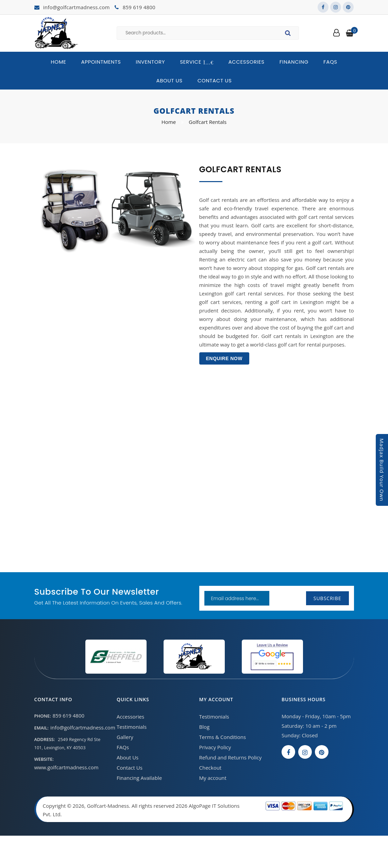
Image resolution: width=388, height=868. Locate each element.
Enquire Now (224, 358)
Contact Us (215, 81)
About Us (170, 81)
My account (213, 778)
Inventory (150, 62)
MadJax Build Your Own (382, 470)
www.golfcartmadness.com (66, 767)
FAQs (330, 62)
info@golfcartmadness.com (77, 7)
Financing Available (139, 778)
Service (197, 62)
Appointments (101, 62)
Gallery (125, 737)
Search (289, 34)
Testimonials (132, 727)
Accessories (246, 62)
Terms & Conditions (223, 737)
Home (58, 62)
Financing (294, 62)
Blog (205, 727)
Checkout (210, 768)
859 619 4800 (139, 7)
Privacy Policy (215, 747)
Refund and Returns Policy (231, 757)
